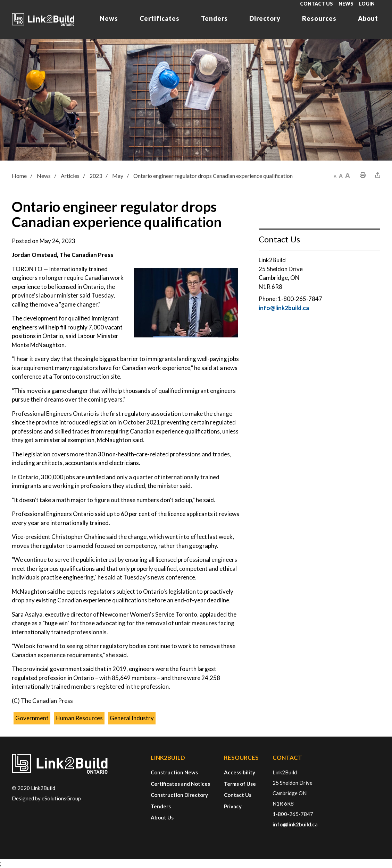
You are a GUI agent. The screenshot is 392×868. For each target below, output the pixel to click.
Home (19, 176)
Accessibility (240, 772)
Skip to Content (0, 0)
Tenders (214, 18)
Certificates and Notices (180, 784)
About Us (162, 817)
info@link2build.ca (284, 308)
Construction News (174, 772)
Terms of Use (240, 784)
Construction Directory (179, 795)
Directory (265, 18)
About (368, 18)
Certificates (160, 18)
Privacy (233, 806)
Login (367, 4)
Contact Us (316, 4)
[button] (335, 175)
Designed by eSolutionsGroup (46, 798)
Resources (319, 18)
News (346, 4)
